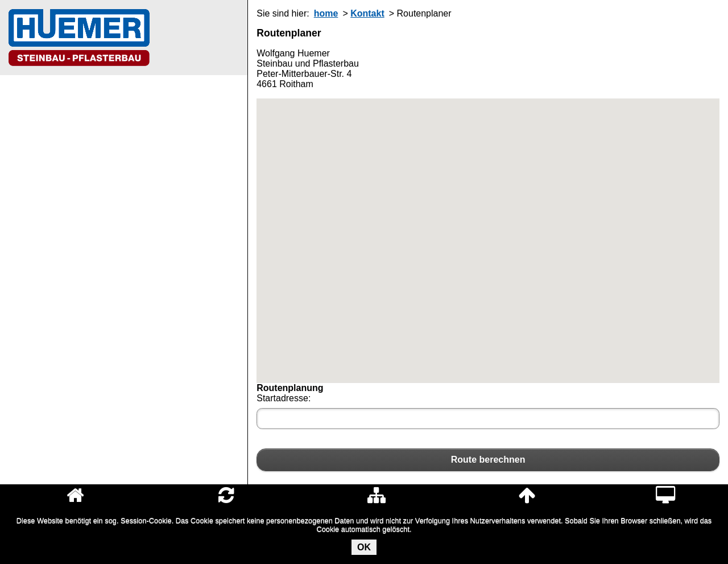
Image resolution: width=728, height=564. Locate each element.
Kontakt (367, 13)
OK (364, 547)
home (326, 13)
